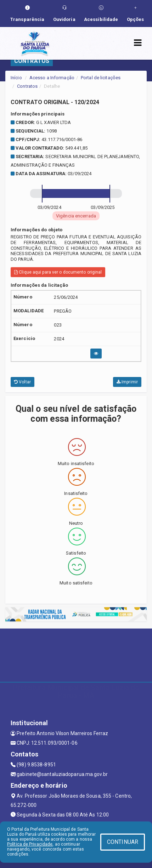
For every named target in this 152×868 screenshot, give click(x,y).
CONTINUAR (123, 842)
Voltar (22, 382)
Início (16, 78)
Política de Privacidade (30, 844)
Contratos (27, 86)
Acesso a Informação (52, 78)
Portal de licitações (101, 78)
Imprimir (127, 382)
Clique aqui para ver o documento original (58, 272)
